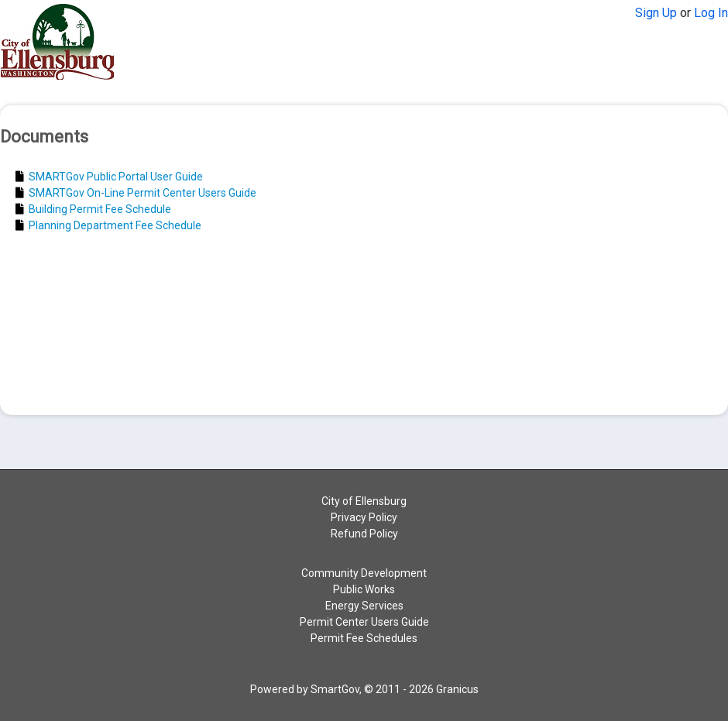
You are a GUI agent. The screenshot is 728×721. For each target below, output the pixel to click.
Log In (711, 13)
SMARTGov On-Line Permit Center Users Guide (136, 193)
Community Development (364, 573)
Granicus (457, 689)
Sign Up (656, 13)
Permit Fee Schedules (364, 638)
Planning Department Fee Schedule (108, 225)
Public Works (364, 589)
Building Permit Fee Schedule (93, 209)
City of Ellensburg (364, 501)
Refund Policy (364, 534)
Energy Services (364, 606)
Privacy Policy (364, 517)
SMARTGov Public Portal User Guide (109, 177)
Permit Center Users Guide (364, 622)
